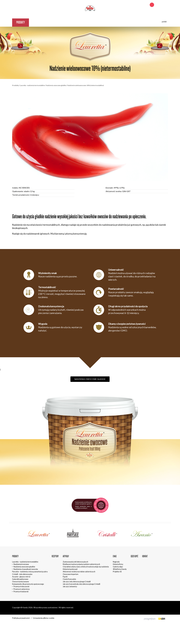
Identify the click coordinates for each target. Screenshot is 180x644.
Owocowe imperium (71, 574)
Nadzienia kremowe (21, 564)
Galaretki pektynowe (20, 579)
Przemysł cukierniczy (22, 589)
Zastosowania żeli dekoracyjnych (75, 562)
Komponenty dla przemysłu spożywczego (28, 584)
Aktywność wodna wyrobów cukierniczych (79, 572)
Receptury (38, 22)
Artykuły (55, 22)
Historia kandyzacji (70, 569)
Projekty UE (117, 572)
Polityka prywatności (21, 618)
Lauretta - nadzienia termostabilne (32, 85)
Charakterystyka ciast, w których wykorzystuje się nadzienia (86, 567)
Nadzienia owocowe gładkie (56, 85)
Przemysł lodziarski (21, 592)
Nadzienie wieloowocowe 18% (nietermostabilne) (86, 85)
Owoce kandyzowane (21, 582)
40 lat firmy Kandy (120, 569)
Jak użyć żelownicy (70, 586)
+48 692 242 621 (161, 5)
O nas (69, 22)
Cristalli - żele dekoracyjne (22, 574)
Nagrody (116, 562)
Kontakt (102, 22)
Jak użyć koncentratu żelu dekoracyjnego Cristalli (81, 584)
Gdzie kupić (85, 22)
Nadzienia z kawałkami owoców (26, 569)
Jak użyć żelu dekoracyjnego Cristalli (77, 582)
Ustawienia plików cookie (44, 618)
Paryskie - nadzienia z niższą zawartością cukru (30, 572)
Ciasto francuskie (69, 579)
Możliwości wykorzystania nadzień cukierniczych (81, 564)
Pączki (65, 577)
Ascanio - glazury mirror (21, 577)
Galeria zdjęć (118, 567)
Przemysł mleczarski (21, 586)
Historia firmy (118, 564)
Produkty (21, 22)
